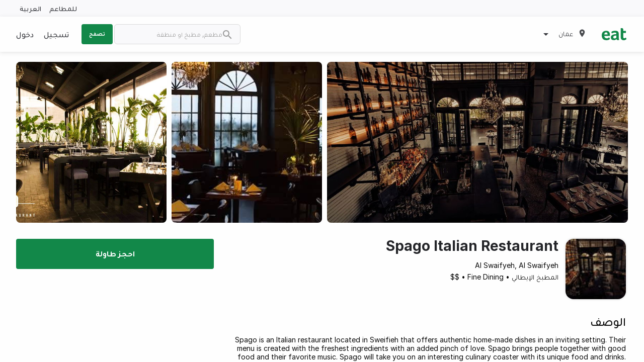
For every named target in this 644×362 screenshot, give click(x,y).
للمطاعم (63, 8)
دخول (25, 34)
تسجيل (56, 34)
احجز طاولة (115, 253)
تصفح (97, 34)
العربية (30, 8)
